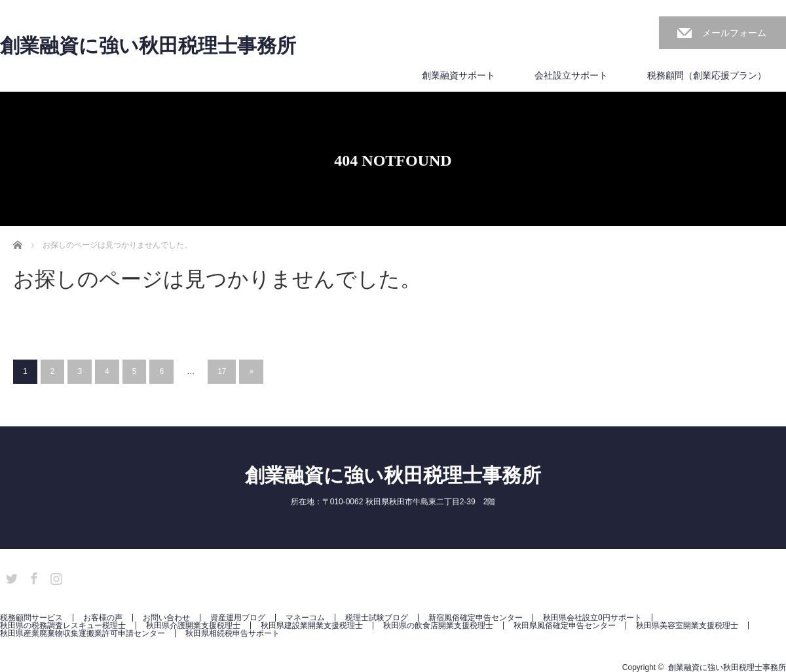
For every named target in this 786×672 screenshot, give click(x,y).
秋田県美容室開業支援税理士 (687, 625)
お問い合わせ (166, 618)
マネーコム (305, 618)
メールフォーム (734, 33)
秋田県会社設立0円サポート (592, 618)
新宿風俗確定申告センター (476, 618)
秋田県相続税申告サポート (233, 633)
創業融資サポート (458, 75)
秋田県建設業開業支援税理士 (312, 625)
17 (222, 371)
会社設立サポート (571, 75)
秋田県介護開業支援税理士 (193, 625)
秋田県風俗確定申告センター (565, 625)
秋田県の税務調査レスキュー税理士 (63, 625)
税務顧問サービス (31, 618)
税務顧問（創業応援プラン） (707, 75)
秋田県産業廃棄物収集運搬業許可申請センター (83, 633)
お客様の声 (103, 618)
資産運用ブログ (238, 618)
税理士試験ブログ (377, 618)
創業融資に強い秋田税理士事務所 (148, 46)
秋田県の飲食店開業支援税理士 (438, 625)
